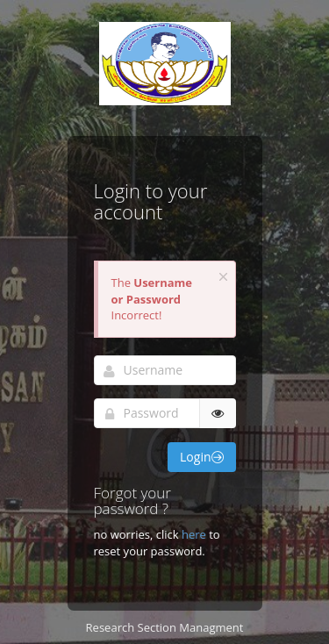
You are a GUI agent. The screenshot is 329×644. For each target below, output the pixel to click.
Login (201, 457)
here (195, 534)
